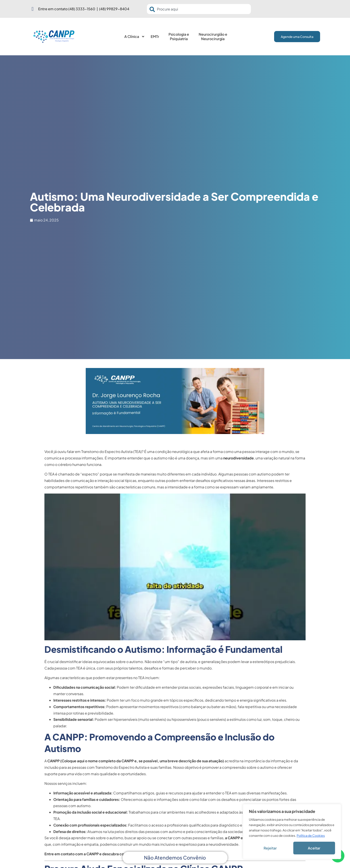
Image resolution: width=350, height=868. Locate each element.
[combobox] (199, 9)
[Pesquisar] (153, 9)
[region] (292, 832)
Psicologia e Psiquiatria (179, 36)
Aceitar (314, 848)
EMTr (155, 36)
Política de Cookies (311, 835)
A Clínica (135, 37)
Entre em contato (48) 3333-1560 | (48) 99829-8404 (84, 9)
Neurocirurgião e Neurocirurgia (213, 36)
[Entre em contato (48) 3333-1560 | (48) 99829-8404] (33, 9)
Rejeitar (270, 848)
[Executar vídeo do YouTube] (175, 567)
